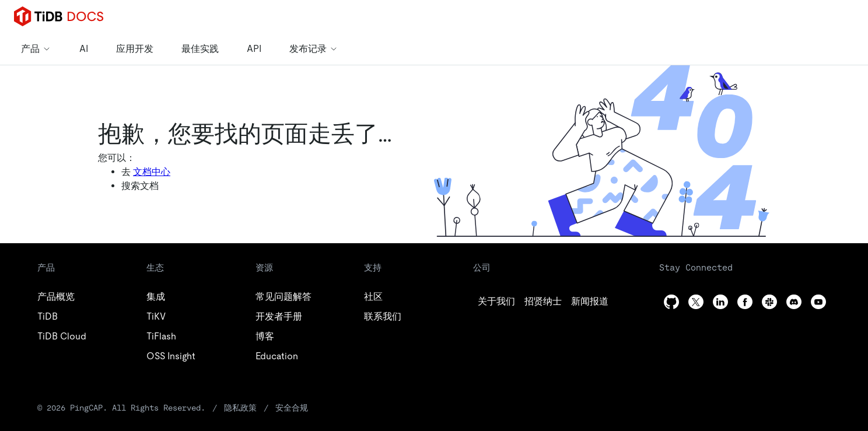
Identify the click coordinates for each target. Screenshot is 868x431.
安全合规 (292, 408)
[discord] (794, 302)
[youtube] (818, 302)
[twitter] (543, 302)
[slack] (769, 302)
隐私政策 (240, 408)
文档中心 (152, 172)
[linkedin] (590, 302)
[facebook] (745, 302)
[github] (496, 302)
